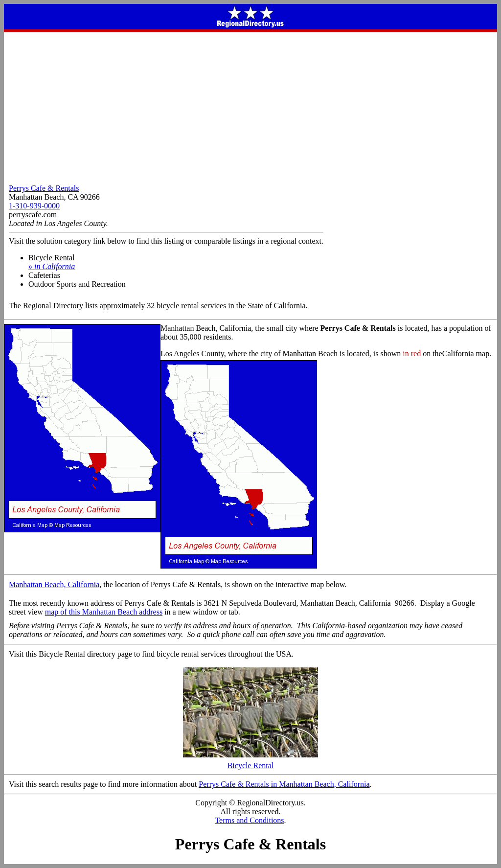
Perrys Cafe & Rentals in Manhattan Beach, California (284, 784)
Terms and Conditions (249, 820)
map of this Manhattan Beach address (104, 612)
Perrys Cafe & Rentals (44, 188)
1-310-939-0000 (34, 206)
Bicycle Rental (250, 762)
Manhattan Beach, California (54, 584)
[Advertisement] (250, 106)
